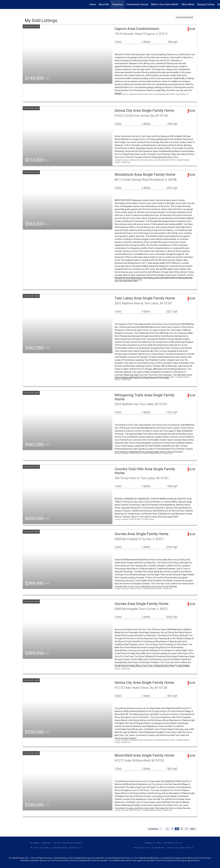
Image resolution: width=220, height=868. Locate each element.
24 (177, 829)
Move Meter (188, 4)
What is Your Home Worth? (165, 4)
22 (167, 829)
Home (93, 4)
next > (193, 829)
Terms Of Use (153, 843)
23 (172, 829)
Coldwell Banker (40, 843)
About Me (104, 4)
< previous (153, 829)
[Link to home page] (4, 4)
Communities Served (137, 4)
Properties (118, 4)
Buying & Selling (206, 4)
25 (182, 829)
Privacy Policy (173, 843)
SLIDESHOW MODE (184, 17)
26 (187, 829)
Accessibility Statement (149, 848)
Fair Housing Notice (181, 848)
